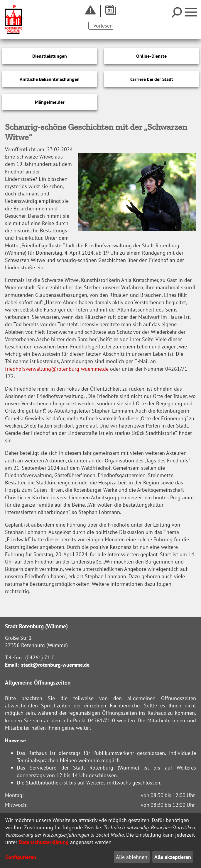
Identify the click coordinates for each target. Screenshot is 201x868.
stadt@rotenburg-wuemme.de (55, 665)
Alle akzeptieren (173, 857)
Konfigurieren (21, 857)
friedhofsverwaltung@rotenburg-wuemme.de (57, 369)
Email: (12, 665)
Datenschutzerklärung (44, 842)
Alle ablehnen (132, 857)
